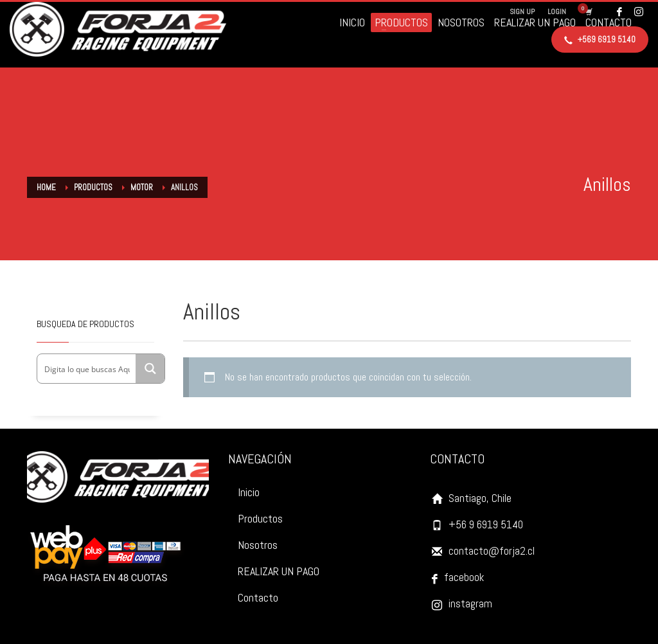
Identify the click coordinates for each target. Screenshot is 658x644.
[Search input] (87, 369)
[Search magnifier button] (150, 369)
